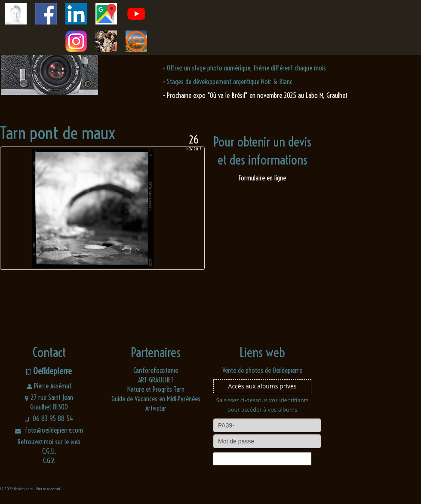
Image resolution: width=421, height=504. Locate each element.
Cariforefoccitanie (156, 370)
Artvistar (156, 408)
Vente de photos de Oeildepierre (262, 370)
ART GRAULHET (156, 380)
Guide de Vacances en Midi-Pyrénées (156, 399)
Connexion (262, 459)
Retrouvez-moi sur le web (49, 442)
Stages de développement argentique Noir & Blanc (230, 82)
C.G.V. (49, 461)
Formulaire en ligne (262, 178)
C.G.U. (49, 451)
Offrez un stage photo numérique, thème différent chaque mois (246, 68)
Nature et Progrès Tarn (156, 389)
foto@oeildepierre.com (49, 430)
